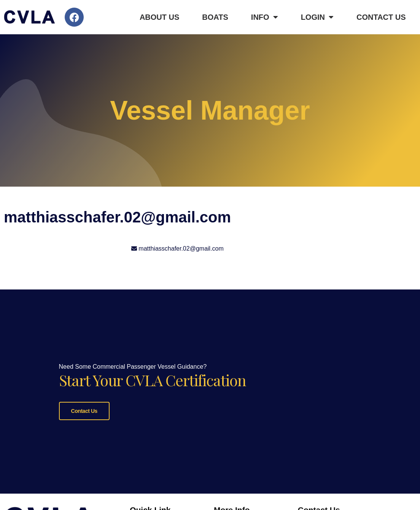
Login (317, 17)
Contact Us (381, 17)
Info (265, 17)
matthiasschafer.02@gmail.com (181, 249)
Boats (215, 17)
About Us (159, 17)
